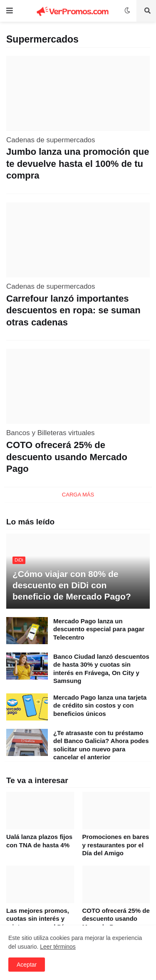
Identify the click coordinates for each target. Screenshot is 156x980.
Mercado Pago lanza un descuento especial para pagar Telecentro (99, 629)
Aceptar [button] (27, 965)
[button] (12, 11)
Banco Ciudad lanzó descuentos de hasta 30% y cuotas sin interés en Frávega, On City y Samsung (101, 669)
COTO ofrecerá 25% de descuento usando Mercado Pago (67, 457)
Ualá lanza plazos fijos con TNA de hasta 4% (39, 841)
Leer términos (58, 947)
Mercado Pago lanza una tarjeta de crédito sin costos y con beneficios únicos (100, 705)
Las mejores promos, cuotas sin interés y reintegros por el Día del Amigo (38, 923)
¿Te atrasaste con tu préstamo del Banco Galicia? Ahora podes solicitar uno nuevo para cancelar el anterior (101, 745)
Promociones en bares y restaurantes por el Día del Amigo (116, 845)
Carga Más (78, 495)
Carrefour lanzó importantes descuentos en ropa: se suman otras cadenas (73, 310)
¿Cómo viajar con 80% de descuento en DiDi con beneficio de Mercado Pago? (72, 585)
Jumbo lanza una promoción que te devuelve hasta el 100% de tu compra (78, 164)
